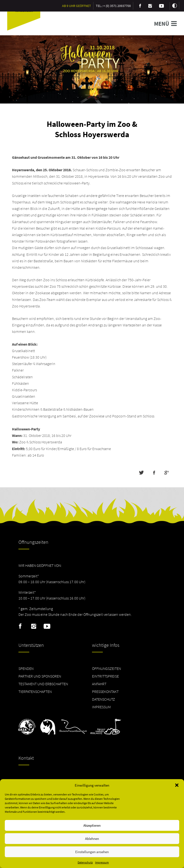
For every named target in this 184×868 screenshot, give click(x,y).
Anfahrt (99, 684)
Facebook (20, 626)
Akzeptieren (92, 825)
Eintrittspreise (105, 676)
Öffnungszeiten (106, 668)
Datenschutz (85, 862)
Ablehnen (92, 839)
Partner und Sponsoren (40, 676)
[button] (177, 785)
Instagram (34, 626)
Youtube (47, 626)
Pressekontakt (105, 691)
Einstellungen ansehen (92, 852)
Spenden (26, 668)
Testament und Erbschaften (43, 684)
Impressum (102, 862)
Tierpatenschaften (35, 691)
